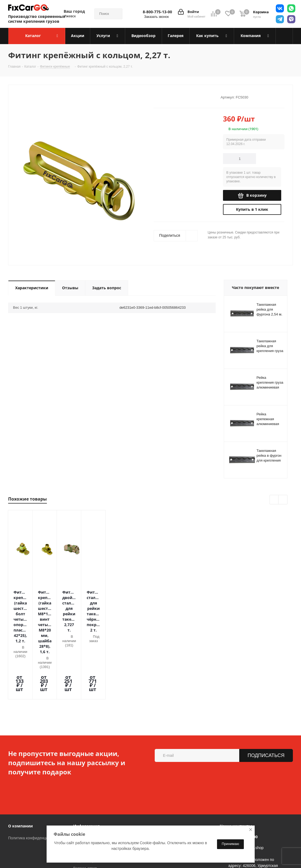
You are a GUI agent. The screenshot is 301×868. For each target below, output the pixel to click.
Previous (274, 500)
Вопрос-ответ (85, 804)
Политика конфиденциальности (36, 774)
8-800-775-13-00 (157, 12)
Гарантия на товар (89, 789)
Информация (86, 762)
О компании (20, 762)
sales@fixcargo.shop (246, 784)
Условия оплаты (87, 774)
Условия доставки (89, 781)
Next (283, 500)
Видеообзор (84, 797)
